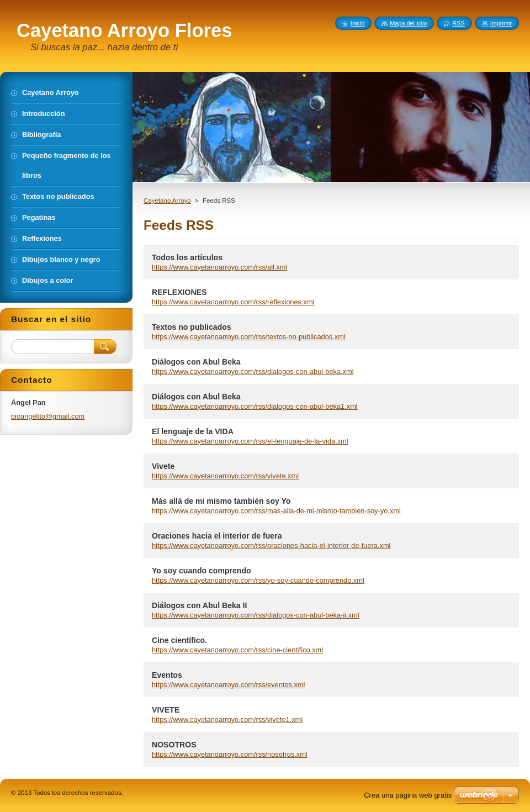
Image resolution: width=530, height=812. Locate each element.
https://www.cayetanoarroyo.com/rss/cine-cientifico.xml (237, 650)
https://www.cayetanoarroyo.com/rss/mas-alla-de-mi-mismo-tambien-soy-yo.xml (276, 511)
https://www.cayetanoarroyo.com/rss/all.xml (219, 267)
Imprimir (501, 23)
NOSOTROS (174, 745)
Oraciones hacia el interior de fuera (217, 536)
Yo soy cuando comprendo (202, 571)
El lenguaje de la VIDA (193, 431)
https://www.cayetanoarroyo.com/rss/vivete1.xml (227, 719)
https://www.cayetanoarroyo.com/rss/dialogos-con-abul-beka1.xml (255, 406)
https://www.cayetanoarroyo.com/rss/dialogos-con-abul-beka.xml (253, 371)
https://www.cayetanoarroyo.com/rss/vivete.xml (225, 476)
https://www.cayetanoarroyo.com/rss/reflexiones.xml (233, 302)
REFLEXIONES (179, 292)
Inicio (357, 23)
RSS (458, 23)
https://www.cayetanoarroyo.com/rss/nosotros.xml (230, 754)
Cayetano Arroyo (167, 201)
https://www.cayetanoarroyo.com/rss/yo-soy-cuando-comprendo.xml (258, 580)
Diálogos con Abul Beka (196, 362)
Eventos (167, 675)
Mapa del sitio (408, 23)
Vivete (163, 466)
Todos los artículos (187, 257)
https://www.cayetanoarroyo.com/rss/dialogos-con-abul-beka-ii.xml (256, 615)
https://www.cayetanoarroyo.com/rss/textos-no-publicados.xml (249, 337)
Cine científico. (179, 640)
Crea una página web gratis (408, 795)
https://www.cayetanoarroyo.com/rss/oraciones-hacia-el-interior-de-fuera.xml (271, 545)
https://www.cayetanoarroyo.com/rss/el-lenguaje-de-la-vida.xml (250, 441)
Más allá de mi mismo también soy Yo (221, 501)
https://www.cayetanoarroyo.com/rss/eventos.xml (228, 685)
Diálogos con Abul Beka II (199, 605)
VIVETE (166, 710)
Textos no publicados (192, 327)
